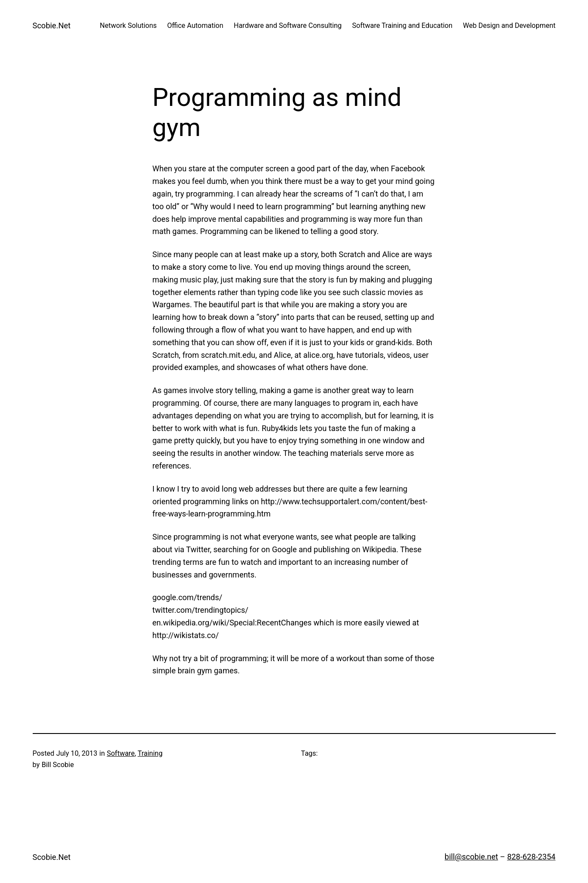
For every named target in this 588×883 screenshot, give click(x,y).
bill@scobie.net (471, 857)
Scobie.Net (52, 25)
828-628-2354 (531, 857)
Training (150, 753)
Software (121, 753)
